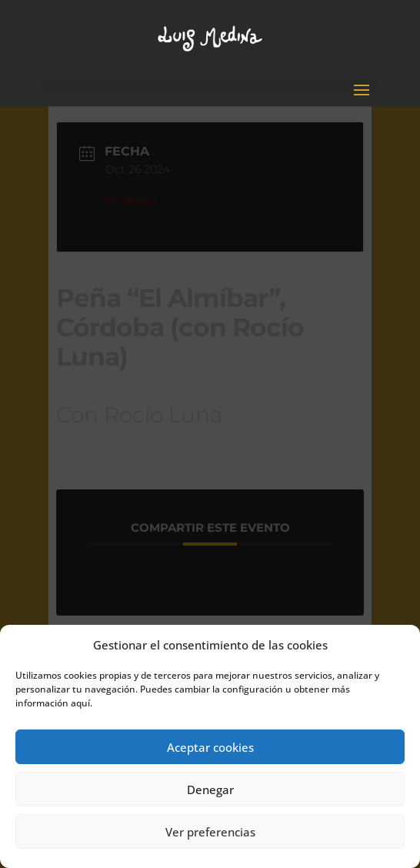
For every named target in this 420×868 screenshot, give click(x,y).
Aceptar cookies (210, 747)
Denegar (210, 790)
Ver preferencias (210, 832)
